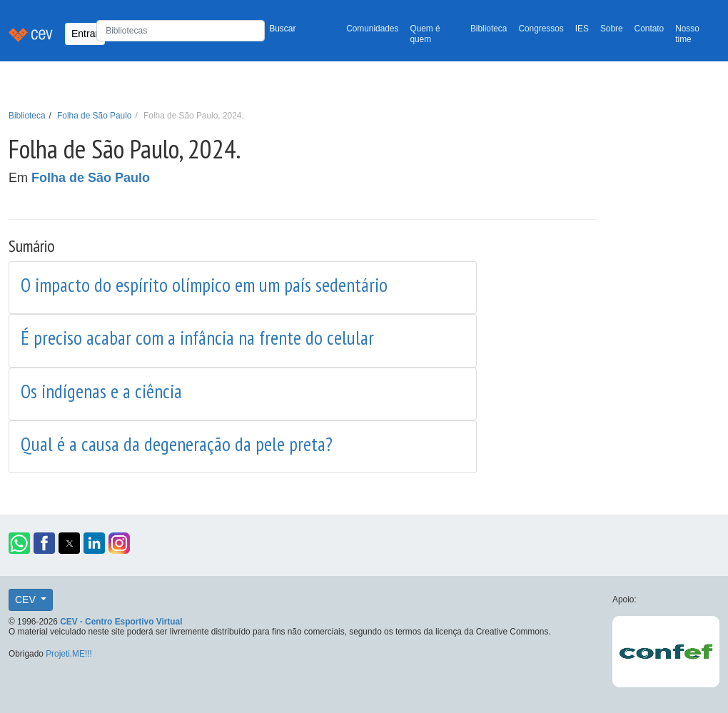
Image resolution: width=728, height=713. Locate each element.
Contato (649, 29)
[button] (19, 543)
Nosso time (687, 34)
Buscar (282, 29)
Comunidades (372, 29)
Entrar (85, 34)
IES (582, 29)
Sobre (612, 29)
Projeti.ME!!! (69, 654)
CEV (27, 600)
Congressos (541, 29)
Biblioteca (489, 29)
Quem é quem (425, 34)
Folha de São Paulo (94, 116)
